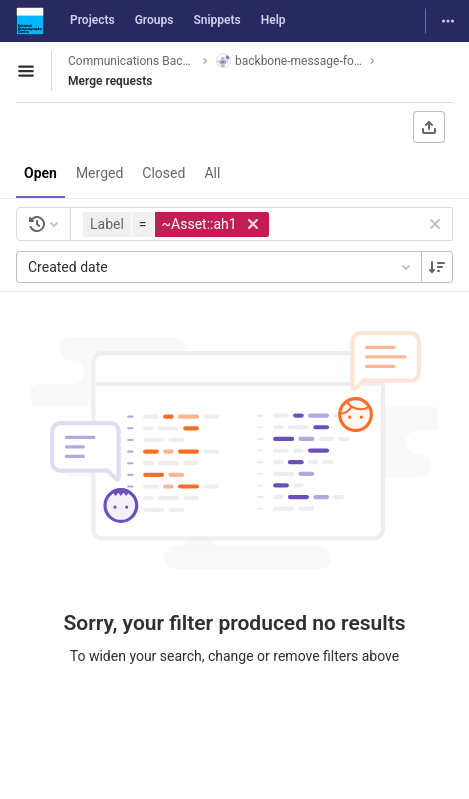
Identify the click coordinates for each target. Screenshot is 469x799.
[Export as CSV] (429, 127)
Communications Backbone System (132, 61)
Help (273, 20)
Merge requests (110, 81)
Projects (92, 20)
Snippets (216, 20)
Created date (221, 267)
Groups (154, 20)
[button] (178, 224)
